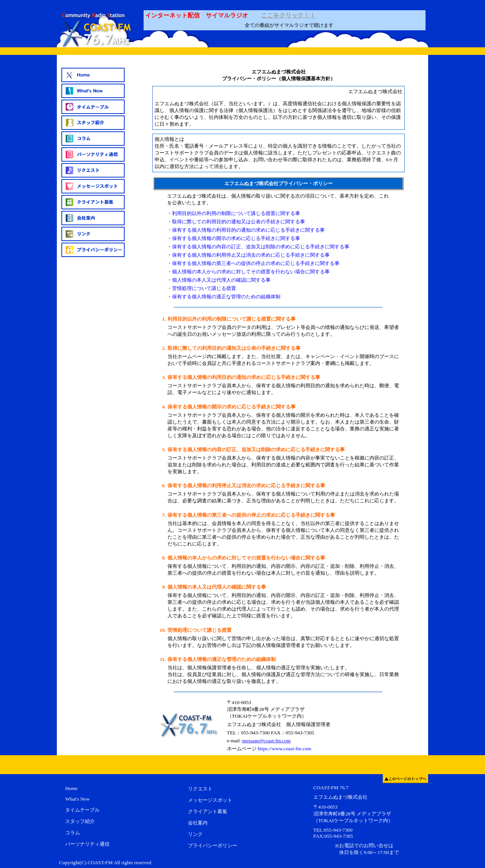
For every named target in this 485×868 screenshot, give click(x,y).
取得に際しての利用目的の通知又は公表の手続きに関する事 (239, 222)
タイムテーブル (82, 810)
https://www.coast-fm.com (284, 749)
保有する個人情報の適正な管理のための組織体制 (226, 297)
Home (71, 788)
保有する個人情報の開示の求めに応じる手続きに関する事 (236, 238)
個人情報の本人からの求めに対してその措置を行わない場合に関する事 (251, 272)
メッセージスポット (210, 800)
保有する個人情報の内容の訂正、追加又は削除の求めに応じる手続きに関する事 (261, 247)
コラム (73, 833)
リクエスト (200, 789)
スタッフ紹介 (80, 821)
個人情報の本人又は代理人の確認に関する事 (221, 280)
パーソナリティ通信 (87, 844)
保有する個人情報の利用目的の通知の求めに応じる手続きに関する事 (248, 230)
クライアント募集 (208, 811)
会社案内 (198, 823)
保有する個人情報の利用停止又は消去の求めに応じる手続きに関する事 (251, 255)
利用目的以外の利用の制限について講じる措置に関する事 (236, 213)
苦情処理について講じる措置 (204, 288)
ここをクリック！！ (288, 15)
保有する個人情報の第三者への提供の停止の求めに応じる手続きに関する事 (256, 263)
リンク (195, 834)
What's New (77, 799)
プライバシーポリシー (213, 845)
